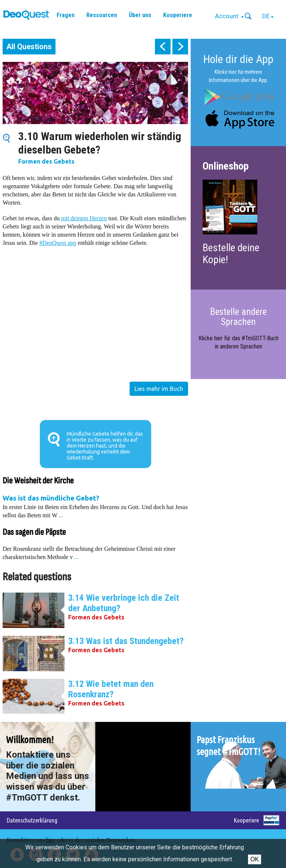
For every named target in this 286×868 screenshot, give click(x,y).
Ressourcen (102, 15)
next (180, 47)
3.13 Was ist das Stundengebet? (126, 641)
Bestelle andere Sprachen (238, 317)
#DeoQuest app (58, 243)
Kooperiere (178, 15)
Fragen (66, 15)
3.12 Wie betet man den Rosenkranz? (111, 689)
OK (255, 859)
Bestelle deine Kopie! (231, 254)
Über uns (140, 15)
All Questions (29, 47)
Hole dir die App (238, 59)
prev (163, 47)
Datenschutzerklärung (32, 820)
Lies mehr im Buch (159, 389)
